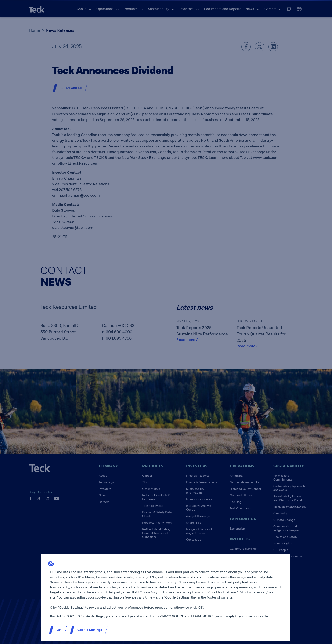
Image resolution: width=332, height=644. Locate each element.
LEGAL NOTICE (203, 616)
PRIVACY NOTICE (171, 616)
